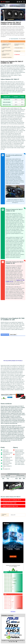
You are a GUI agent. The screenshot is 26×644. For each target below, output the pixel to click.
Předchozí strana (4, 515)
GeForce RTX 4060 (8, 590)
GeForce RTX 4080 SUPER (10, 578)
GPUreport (13, 612)
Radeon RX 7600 (8, 608)
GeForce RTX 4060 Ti (9, 589)
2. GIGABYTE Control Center (6, 48)
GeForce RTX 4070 (8, 585)
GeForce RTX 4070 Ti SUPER (10, 581)
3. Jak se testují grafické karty (6, 51)
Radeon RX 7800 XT (8, 603)
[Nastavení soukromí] (17, 642)
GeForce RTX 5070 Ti (9, 579)
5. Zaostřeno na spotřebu (7, 57)
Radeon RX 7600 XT (8, 607)
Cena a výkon (13, 335)
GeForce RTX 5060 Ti (9, 586)
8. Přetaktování (17, 51)
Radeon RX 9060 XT (8, 606)
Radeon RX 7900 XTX (9, 596)
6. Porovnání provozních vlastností (19, 45)
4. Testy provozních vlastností (6, 55)
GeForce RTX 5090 (8, 574)
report (5, 2)
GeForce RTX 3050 (8, 592)
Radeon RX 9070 (8, 600)
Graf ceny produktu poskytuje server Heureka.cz (13, 361)
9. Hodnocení (17, 55)
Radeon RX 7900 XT (8, 599)
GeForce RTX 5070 (8, 582)
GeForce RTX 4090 (8, 575)
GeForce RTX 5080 (8, 577)
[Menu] (24, 2)
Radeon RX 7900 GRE (9, 602)
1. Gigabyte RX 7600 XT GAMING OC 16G (6, 45)
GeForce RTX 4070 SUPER (10, 584)
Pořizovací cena (5, 335)
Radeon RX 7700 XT (8, 604)
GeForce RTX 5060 (8, 588)
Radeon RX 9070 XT (8, 598)
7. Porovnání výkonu (19, 48)
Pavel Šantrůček (14, 39)
